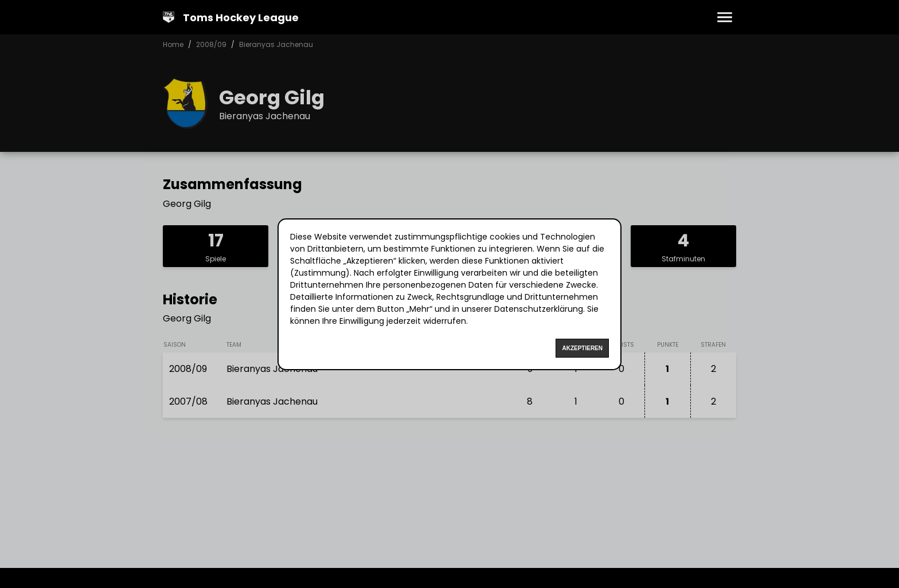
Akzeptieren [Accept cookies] (582, 348)
